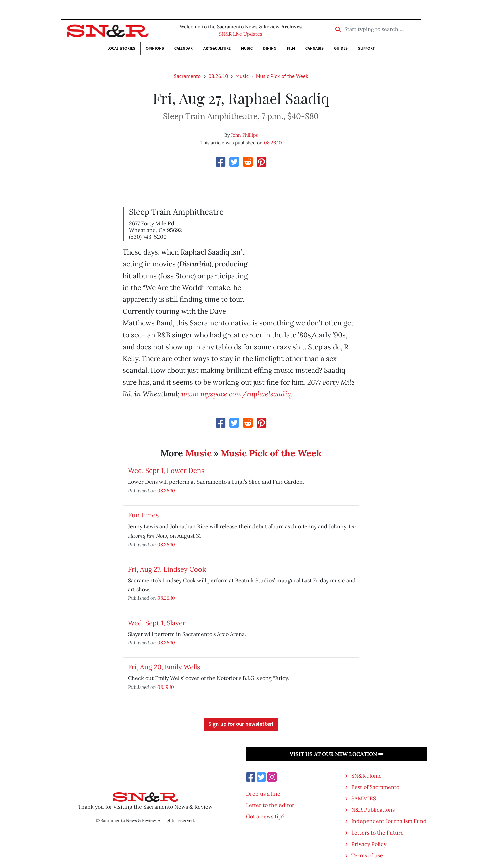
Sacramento (187, 76)
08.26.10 (218, 76)
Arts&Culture (217, 48)
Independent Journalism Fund (389, 821)
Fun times (143, 515)
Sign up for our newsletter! (241, 724)
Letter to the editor (270, 805)
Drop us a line (263, 794)
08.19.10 (166, 687)
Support (366, 48)
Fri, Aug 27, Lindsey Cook (167, 569)
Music (247, 48)
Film (291, 48)
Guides (341, 48)
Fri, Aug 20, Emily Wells (164, 667)
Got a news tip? (265, 816)
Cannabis (314, 48)
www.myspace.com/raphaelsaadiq (236, 394)
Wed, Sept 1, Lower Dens (166, 470)
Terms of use (367, 855)
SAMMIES (364, 798)
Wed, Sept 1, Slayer (157, 623)
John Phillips (244, 135)
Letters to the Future (378, 833)
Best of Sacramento (375, 787)
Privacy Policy (369, 844)
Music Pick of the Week (282, 76)
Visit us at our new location (337, 754)
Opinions (155, 48)
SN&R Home (367, 776)
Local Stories (121, 48)
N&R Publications (373, 810)
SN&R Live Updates (241, 34)
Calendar (184, 48)
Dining (270, 48)
